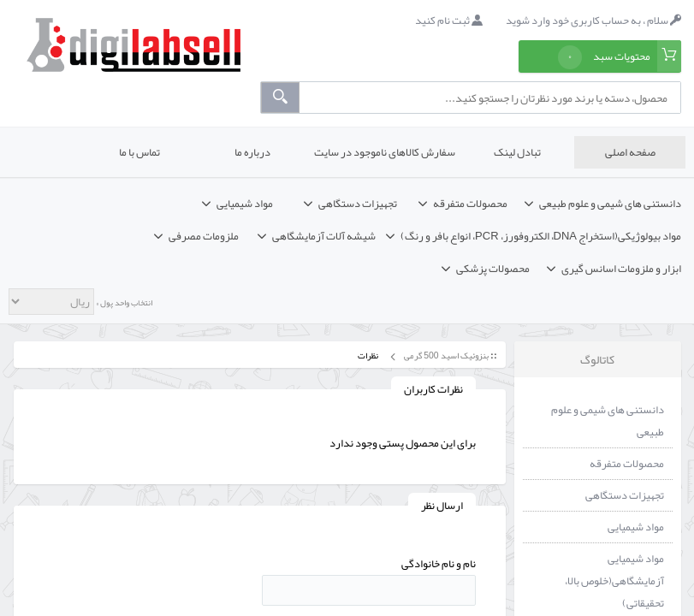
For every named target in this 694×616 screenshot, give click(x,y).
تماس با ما (139, 152)
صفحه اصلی (630, 152)
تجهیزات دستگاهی (625, 495)
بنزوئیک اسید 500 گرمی (446, 355)
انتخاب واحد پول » (123, 303)
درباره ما (252, 152)
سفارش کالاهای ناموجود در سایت (385, 152)
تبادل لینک (517, 152)
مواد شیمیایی (636, 527)
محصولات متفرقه (627, 464)
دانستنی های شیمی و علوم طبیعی (608, 421)
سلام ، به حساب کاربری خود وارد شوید (593, 21)
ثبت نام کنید (449, 21)
